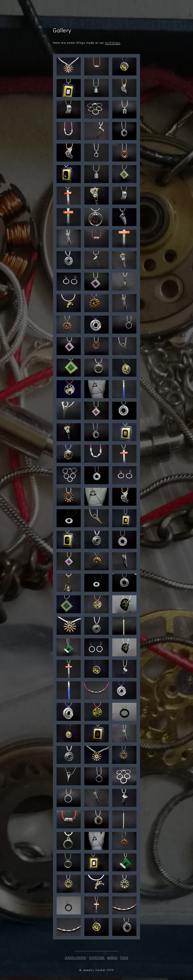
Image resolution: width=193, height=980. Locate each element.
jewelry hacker (76, 957)
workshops (113, 43)
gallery (112, 957)
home (124, 957)
